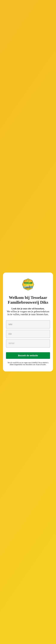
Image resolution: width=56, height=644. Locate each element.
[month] (28, 324)
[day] (28, 334)
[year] (28, 343)
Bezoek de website (28, 355)
